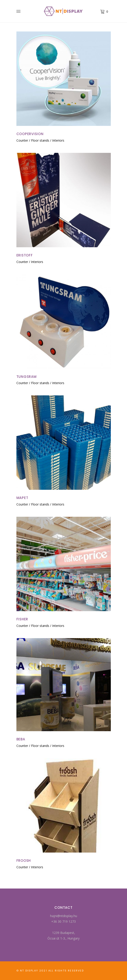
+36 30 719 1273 (63, 921)
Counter (22, 140)
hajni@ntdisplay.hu (64, 916)
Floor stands (40, 140)
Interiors (58, 140)
